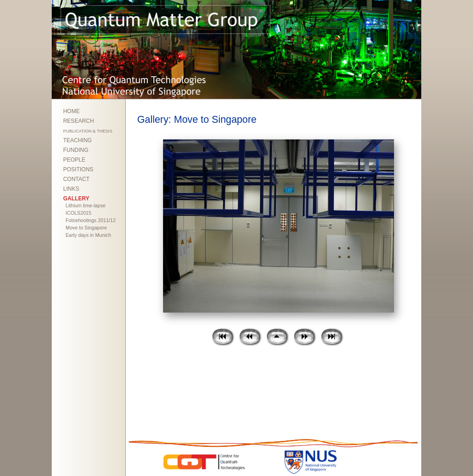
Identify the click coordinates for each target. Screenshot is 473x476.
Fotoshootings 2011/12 (91, 220)
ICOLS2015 (79, 213)
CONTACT (76, 179)
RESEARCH (79, 121)
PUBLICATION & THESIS (88, 131)
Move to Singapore (86, 228)
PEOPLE (74, 160)
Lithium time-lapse (85, 205)
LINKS (71, 189)
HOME (72, 111)
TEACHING (78, 140)
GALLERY (76, 199)
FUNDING (76, 150)
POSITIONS (78, 169)
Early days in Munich (88, 235)
